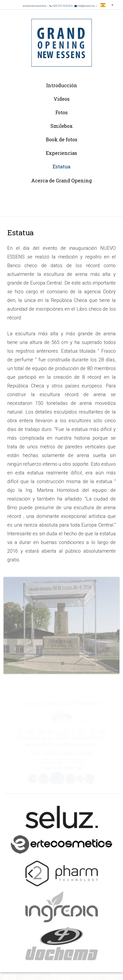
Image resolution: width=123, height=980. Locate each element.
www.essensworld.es (35, 6)
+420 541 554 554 (61, 6)
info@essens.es (85, 6)
